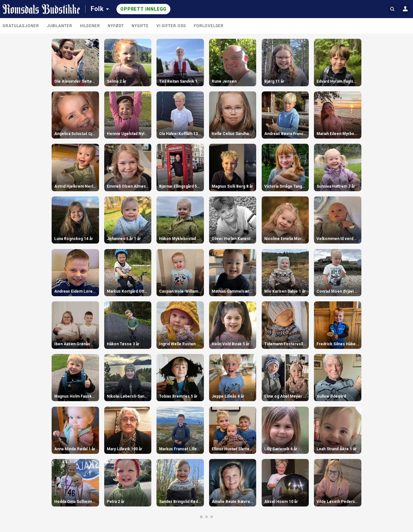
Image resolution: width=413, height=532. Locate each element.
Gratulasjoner (21, 26)
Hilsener (90, 26)
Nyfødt (116, 26)
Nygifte (140, 26)
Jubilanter (60, 26)
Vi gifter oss (171, 26)
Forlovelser (209, 26)
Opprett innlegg (144, 9)
